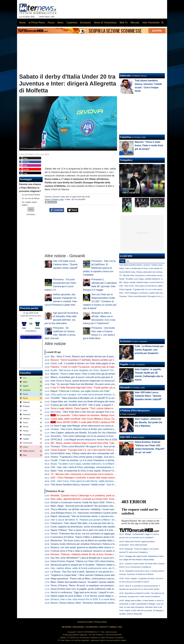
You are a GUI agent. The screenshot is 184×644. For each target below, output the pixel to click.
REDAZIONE (78, 627)
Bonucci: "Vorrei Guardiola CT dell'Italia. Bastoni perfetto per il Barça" (86, 360)
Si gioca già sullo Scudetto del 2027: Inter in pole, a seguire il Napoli (85, 405)
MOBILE (113, 627)
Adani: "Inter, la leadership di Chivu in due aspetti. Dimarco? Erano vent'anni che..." (93, 471)
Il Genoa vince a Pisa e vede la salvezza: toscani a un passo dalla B (85, 551)
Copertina (125, 137)
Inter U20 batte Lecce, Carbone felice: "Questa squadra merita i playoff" (66, 264)
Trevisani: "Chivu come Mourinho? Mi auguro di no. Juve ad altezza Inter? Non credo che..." (97, 446)
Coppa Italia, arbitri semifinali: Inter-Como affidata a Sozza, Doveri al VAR (88, 419)
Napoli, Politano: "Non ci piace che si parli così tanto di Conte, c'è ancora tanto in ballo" (95, 530)
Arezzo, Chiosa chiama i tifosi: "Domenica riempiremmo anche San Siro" (87, 603)
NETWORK (67, 627)
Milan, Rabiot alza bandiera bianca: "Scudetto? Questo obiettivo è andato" (88, 582)
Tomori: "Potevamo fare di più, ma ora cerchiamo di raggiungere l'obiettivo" (89, 534)
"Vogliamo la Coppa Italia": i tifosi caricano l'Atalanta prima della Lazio (86, 575)
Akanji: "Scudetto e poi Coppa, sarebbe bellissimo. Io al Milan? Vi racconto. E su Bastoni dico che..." (102, 464)
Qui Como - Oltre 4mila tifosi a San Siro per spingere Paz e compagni (86, 412)
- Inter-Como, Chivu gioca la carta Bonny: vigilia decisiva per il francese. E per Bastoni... (98, 481)
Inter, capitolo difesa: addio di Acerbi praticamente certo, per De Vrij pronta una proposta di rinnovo (101, 568)
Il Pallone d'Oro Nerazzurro (135, 411)
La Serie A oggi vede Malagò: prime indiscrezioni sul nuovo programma (87, 426)
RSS (120, 627)
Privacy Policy (101, 622)
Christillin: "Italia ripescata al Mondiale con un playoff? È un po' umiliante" (88, 398)
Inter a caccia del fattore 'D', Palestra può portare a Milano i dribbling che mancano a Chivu (97, 520)
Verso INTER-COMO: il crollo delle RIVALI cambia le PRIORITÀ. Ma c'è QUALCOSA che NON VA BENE (107, 422)
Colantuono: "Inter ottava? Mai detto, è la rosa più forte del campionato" (87, 523)
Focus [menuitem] (51, 23)
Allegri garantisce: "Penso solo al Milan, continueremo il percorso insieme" (88, 579)
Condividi (57, 210)
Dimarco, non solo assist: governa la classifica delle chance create (84, 547)
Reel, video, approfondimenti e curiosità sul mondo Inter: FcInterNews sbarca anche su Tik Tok (99, 499)
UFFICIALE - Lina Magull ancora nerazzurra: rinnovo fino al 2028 (84, 440)
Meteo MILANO (31, 337)
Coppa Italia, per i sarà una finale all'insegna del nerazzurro (85, 401)
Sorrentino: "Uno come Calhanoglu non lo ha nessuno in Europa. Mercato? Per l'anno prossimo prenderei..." (106, 436)
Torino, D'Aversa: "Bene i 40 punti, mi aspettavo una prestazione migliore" (88, 586)
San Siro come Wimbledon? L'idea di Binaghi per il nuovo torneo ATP (86, 558)
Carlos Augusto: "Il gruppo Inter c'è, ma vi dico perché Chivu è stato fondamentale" (93, 450)
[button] (31, 209)
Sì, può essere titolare (31, 195)
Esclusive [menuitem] (86, 23)
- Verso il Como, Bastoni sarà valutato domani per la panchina (84, 356)
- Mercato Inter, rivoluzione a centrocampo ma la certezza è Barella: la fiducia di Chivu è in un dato (103, 474)
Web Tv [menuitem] (124, 23)
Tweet (73, 210)
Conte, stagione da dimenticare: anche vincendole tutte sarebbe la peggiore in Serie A (94, 527)
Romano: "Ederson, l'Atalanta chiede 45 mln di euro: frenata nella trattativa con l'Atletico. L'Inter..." (101, 554)
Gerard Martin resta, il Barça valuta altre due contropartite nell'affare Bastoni (89, 453)
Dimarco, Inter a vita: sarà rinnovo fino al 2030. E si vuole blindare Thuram (88, 599)
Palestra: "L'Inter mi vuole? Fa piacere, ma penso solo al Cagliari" (84, 367)
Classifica (25, 373)
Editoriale (125, 76)
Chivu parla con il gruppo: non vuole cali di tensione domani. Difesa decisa (89, 395)
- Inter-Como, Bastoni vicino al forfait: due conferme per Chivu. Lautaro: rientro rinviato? (100, 429)
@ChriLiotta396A (79, 199)
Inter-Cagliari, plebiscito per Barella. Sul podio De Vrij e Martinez (83, 433)
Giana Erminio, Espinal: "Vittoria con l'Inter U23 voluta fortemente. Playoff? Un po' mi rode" (97, 561)
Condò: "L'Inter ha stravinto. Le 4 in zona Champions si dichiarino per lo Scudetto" (92, 460)
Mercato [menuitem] (135, 23)
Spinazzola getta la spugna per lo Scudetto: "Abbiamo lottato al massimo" (88, 565)
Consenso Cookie (85, 622)
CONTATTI (104, 627)
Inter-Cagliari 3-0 (131, 192)
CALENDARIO (91, 627)
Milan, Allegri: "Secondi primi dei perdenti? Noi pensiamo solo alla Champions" (91, 506)
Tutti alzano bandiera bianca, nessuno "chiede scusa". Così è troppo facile (88, 485)
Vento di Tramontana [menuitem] (105, 23)
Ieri (128, 261)
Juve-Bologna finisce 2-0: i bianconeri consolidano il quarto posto (84, 513)
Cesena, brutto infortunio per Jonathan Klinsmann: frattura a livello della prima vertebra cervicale (100, 544)
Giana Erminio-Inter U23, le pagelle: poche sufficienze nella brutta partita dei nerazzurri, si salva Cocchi (103, 589)
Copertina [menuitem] (72, 23)
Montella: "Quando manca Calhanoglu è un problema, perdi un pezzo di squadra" (92, 496)
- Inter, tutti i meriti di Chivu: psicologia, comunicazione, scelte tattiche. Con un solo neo (98, 467)
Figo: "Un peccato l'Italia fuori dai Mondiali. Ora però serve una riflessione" (88, 384)
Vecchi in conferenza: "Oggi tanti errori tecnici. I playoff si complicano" (86, 592)
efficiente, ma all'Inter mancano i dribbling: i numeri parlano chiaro (88, 509)
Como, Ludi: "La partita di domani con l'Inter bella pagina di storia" (84, 363)
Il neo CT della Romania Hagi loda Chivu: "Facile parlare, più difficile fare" (88, 388)
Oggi (122, 261)
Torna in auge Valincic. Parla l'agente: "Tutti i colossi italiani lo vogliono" (87, 408)
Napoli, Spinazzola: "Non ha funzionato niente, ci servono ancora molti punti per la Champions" (99, 516)
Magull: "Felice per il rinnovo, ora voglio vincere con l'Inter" (80, 391)
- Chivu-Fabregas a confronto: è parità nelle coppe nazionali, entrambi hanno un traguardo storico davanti (107, 478)
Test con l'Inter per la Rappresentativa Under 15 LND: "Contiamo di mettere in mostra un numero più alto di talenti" (100, 301)
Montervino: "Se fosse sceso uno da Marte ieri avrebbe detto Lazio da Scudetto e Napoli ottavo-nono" (102, 541)
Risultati (31, 214)
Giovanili (56, 197)
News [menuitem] (60, 23)
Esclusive (125, 341)
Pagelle (124, 364)
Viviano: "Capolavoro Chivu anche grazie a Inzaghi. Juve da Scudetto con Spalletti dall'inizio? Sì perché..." (105, 457)
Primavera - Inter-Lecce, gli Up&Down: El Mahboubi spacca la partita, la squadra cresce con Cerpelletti (100, 268)
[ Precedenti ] (31, 331)
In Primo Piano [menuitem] (37, 23)
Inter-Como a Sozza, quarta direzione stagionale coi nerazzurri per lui (86, 381)
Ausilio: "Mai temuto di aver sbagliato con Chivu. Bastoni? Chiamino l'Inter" (89, 370)
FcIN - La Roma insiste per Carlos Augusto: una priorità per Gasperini (149, 350)
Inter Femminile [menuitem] (151, 23)
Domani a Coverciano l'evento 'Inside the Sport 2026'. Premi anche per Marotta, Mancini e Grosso (101, 502)
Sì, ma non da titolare (31, 198)
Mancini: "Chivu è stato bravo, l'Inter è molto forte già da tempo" (83, 374)
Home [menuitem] (23, 23)
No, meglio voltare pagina (29, 204)
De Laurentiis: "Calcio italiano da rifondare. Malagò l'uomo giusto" (87, 415)
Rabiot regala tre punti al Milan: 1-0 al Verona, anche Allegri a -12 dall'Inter (89, 596)
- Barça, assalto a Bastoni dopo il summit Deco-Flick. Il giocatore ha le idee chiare (94, 443)
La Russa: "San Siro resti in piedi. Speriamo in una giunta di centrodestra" (88, 572)
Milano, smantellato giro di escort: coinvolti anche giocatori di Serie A (86, 377)
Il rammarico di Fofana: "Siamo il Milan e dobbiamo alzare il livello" (84, 537)
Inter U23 (125, 437)
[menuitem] (162, 23)
